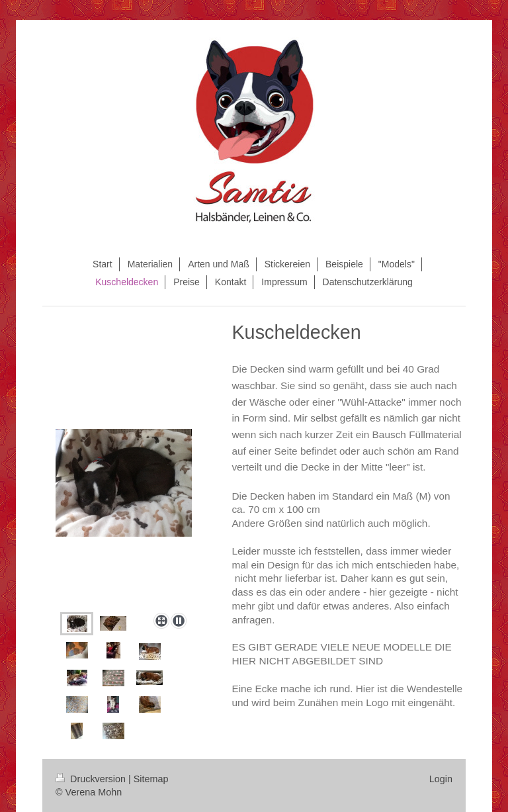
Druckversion (92, 779)
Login (441, 779)
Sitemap (151, 779)
